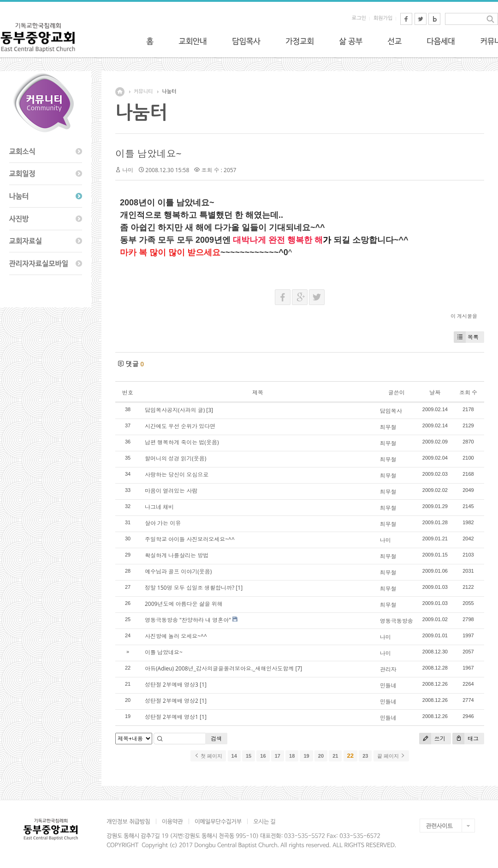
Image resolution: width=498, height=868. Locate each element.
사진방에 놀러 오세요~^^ (176, 636)
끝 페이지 (391, 756)
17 (278, 756)
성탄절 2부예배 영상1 (172, 717)
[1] (239, 588)
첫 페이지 (208, 756)
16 (263, 756)
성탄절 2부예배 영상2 (172, 701)
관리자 (388, 669)
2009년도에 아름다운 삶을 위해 (184, 604)
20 (321, 756)
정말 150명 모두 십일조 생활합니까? (190, 588)
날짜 (435, 392)
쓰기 (432, 739)
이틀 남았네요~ (148, 154)
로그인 (359, 18)
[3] (210, 410)
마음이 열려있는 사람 (171, 491)
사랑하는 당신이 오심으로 (177, 475)
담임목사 (391, 411)
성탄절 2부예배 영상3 (172, 685)
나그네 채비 (159, 507)
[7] (299, 668)
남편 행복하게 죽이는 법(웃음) (182, 442)
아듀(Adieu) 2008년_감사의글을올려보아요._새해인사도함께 (219, 668)
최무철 (388, 427)
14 (234, 756)
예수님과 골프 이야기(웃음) (178, 572)
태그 (465, 739)
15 (249, 756)
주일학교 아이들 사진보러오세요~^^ (190, 539)
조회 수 (468, 392)
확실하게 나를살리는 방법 (177, 555)
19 (306, 756)
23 (365, 756)
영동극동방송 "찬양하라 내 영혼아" (188, 620)
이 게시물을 (464, 316)
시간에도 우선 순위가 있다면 (180, 426)
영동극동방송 (397, 621)
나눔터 (169, 92)
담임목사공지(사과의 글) (175, 410)
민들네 (388, 685)
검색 (216, 739)
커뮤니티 (143, 92)
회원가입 (383, 18)
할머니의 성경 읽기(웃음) (175, 458)
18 (292, 756)
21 (335, 756)
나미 (128, 170)
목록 (466, 337)
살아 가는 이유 (163, 523)
